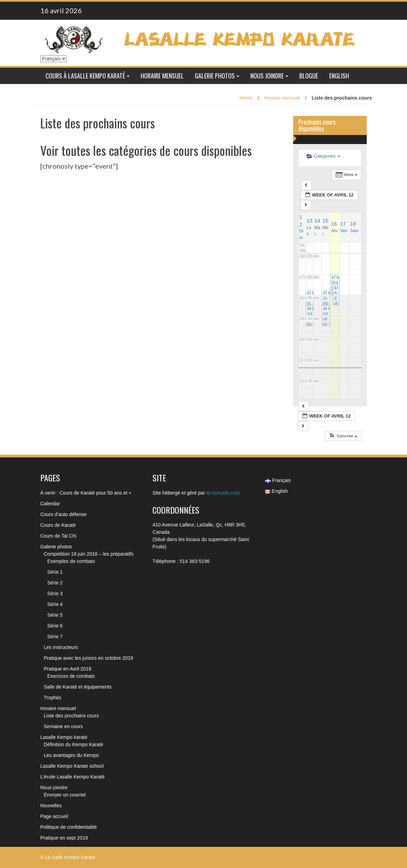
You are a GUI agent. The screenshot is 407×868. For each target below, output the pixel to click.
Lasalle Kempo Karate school (72, 766)
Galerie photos (215, 76)
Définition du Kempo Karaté (73, 744)
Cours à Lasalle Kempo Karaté (85, 76)
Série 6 (55, 626)
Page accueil (54, 816)
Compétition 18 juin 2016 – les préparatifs (89, 554)
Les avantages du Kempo (71, 755)
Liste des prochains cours (71, 716)
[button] (343, 436)
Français (278, 480)
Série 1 (55, 572)
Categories (323, 156)
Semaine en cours (63, 726)
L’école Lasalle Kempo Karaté (72, 777)
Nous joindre (267, 76)
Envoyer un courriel (65, 795)
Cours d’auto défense (63, 514)
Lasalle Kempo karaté (64, 737)
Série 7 (55, 637)
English (339, 76)
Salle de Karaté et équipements (78, 687)
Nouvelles (51, 806)
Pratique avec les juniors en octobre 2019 (89, 658)
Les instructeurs (61, 647)
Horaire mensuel (162, 76)
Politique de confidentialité (69, 827)
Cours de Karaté (58, 525)
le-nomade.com (223, 493)
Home (246, 98)
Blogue (309, 76)
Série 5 (55, 615)
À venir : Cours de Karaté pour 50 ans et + (86, 493)
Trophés (53, 698)
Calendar (50, 504)
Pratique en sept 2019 (64, 838)
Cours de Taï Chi (58, 536)
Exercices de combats (71, 676)
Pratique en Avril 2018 (68, 669)
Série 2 (55, 583)
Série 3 (55, 593)
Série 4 (55, 604)
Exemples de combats (71, 561)
